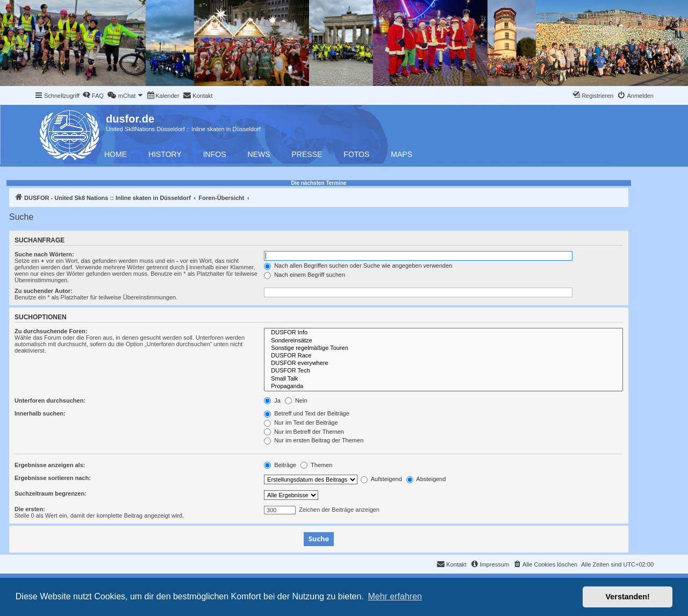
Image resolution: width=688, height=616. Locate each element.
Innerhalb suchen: (40, 413)
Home (116, 154)
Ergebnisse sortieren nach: (53, 478)
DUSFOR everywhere (443, 363)
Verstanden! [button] (628, 597)
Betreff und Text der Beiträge (307, 413)
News (259, 154)
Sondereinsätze (443, 341)
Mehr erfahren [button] (395, 596)
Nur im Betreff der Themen (304, 432)
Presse (307, 154)
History (165, 154)
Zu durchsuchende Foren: (51, 331)
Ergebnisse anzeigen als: (50, 465)
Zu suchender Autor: (44, 291)
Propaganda (443, 386)
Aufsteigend (381, 479)
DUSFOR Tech (443, 371)
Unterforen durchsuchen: (50, 400)
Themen (316, 465)
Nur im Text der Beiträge (301, 422)
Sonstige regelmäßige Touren (443, 348)
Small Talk (443, 379)
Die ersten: (30, 509)
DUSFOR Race (443, 356)
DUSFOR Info (443, 333)
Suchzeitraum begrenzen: (51, 493)
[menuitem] (93, 96)
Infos (215, 154)
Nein (296, 400)
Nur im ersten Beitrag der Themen (314, 440)
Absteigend (426, 479)
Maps (402, 154)
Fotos (356, 154)
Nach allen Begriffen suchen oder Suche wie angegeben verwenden (358, 266)
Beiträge (280, 465)
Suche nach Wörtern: (44, 254)
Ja (272, 400)
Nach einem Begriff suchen (304, 275)
